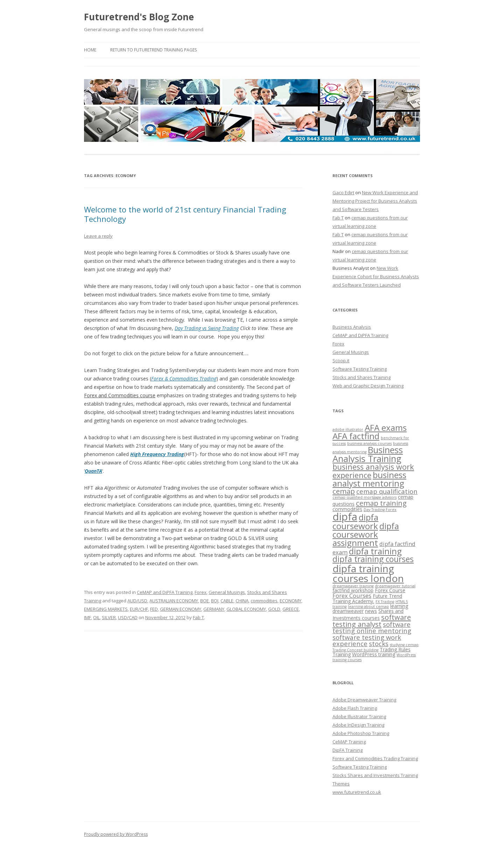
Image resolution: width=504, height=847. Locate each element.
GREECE (291, 609)
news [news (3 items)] (371, 611)
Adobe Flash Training (355, 708)
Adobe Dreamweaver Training (364, 700)
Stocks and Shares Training (362, 377)
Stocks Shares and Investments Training (375, 775)
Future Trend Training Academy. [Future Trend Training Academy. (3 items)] (367, 598)
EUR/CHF (139, 609)
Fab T (198, 617)
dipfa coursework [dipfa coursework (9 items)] (355, 521)
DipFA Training (348, 750)
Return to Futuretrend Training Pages (153, 50)
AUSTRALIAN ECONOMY (174, 601)
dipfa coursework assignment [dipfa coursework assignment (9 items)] (366, 534)
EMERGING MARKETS (106, 609)
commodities (264, 601)
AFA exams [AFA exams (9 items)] (386, 428)
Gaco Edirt (343, 192)
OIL (96, 617)
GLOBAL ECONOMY (246, 609)
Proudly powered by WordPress (116, 834)
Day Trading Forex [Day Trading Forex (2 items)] (380, 510)
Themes (341, 784)
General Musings (227, 592)
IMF (87, 617)
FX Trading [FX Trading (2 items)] (385, 602)
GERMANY (214, 609)
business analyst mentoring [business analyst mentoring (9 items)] (369, 479)
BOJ (215, 601)
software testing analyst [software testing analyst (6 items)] (372, 621)
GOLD (274, 609)
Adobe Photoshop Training (361, 733)
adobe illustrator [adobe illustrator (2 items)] (348, 429)
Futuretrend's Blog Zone (139, 17)
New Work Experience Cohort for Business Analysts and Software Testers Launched (376, 276)
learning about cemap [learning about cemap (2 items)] (368, 607)
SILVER (109, 617)
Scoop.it (341, 360)
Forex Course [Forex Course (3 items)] (390, 590)
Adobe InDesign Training (358, 725)
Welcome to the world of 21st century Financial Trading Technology (185, 214)
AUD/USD (137, 601)
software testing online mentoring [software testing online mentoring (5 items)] (372, 627)
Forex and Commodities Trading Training (375, 758)
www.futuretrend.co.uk (357, 792)
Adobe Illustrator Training (359, 716)
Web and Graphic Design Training (368, 386)
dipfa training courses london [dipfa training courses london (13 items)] (368, 573)
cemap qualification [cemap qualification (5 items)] (387, 491)
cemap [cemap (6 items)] (344, 491)
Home (90, 50)
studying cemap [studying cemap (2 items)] (404, 645)
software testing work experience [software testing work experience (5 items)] (367, 640)
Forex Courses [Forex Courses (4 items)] (352, 596)
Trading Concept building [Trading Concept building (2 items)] (355, 650)
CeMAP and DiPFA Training (165, 592)
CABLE (227, 601)
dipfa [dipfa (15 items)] (345, 517)
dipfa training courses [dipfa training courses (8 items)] (373, 559)
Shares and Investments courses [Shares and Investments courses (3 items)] (368, 614)
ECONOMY (290, 601)
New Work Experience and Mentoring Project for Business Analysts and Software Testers (375, 201)
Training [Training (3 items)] (342, 654)
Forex (201, 592)
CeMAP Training (349, 742)
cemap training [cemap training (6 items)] (381, 503)
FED (154, 609)
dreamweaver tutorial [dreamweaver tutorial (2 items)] (395, 586)
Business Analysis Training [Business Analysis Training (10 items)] (368, 454)
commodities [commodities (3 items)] (347, 509)
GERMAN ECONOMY (181, 609)
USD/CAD (128, 617)
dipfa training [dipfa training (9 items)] (375, 551)
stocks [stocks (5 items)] (379, 643)
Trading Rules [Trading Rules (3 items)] (395, 649)
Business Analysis (352, 327)
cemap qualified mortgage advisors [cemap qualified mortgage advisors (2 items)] (365, 497)
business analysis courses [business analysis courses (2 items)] (369, 443)
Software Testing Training (360, 369)
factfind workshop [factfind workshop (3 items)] (353, 590)
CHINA (242, 601)
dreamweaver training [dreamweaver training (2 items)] (353, 586)
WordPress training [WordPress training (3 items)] (374, 654)
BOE (205, 601)
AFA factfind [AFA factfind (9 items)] (356, 436)
